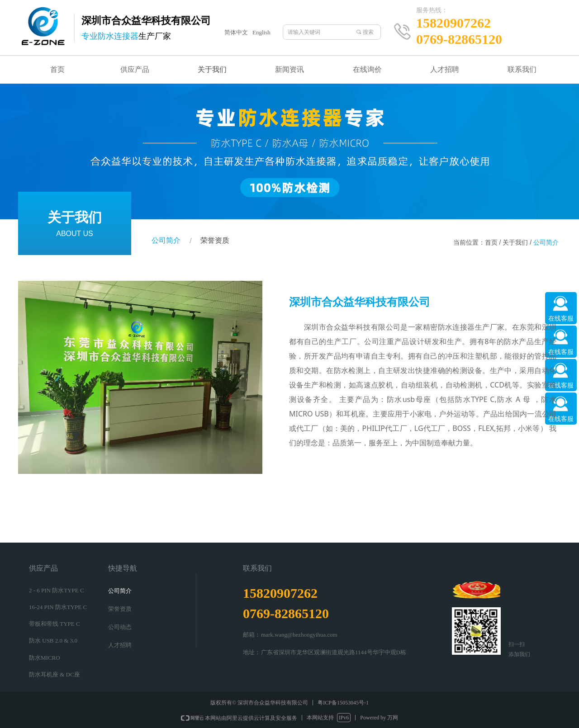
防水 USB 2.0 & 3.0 (53, 641)
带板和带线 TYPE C (55, 624)
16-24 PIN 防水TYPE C (58, 607)
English (261, 32)
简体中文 (236, 32)
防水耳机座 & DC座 (55, 674)
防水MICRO (45, 658)
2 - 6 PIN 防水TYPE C (57, 590)
